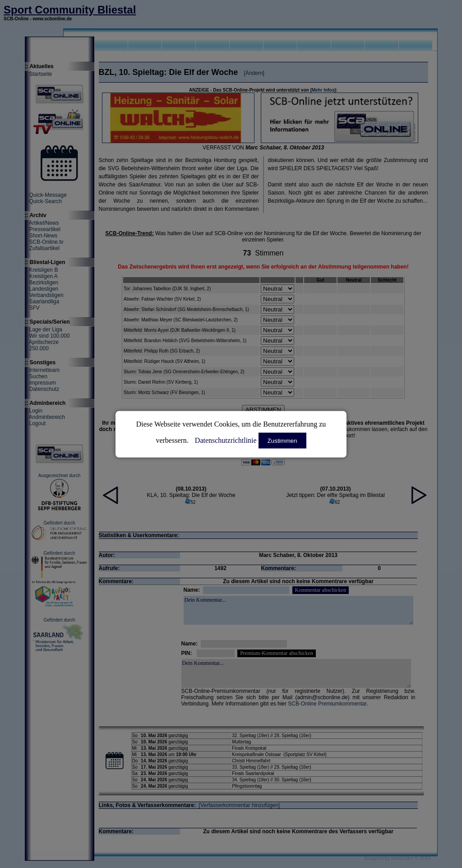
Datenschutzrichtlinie (226, 440)
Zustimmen (282, 440)
